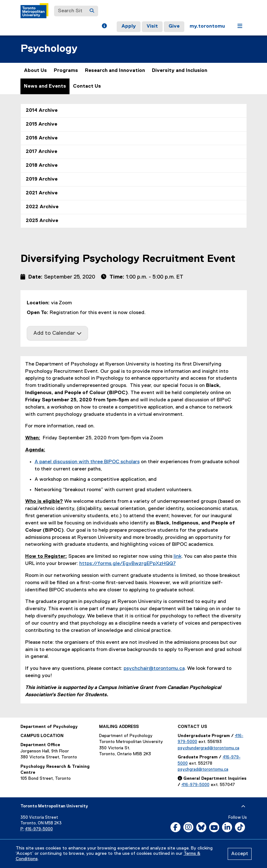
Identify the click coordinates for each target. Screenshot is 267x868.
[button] (104, 27)
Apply (129, 26)
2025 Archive (42, 221)
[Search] (92, 11)
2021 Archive (42, 193)
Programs (66, 71)
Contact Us (87, 86)
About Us (35, 71)
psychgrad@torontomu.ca (203, 769)
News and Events (45, 86)
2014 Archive (42, 111)
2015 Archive (42, 124)
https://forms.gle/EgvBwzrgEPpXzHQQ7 (128, 564)
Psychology (49, 49)
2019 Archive (42, 179)
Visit (152, 26)
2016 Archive (42, 138)
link (178, 556)
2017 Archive (42, 152)
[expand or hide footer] (243, 806)
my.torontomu (207, 26)
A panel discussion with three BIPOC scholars (87, 462)
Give (174, 26)
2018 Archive (42, 165)
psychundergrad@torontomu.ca (209, 748)
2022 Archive (42, 207)
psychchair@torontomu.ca (154, 669)
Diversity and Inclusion (180, 71)
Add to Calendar (57, 333)
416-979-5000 (195, 785)
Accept (240, 854)
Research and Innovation (115, 71)
